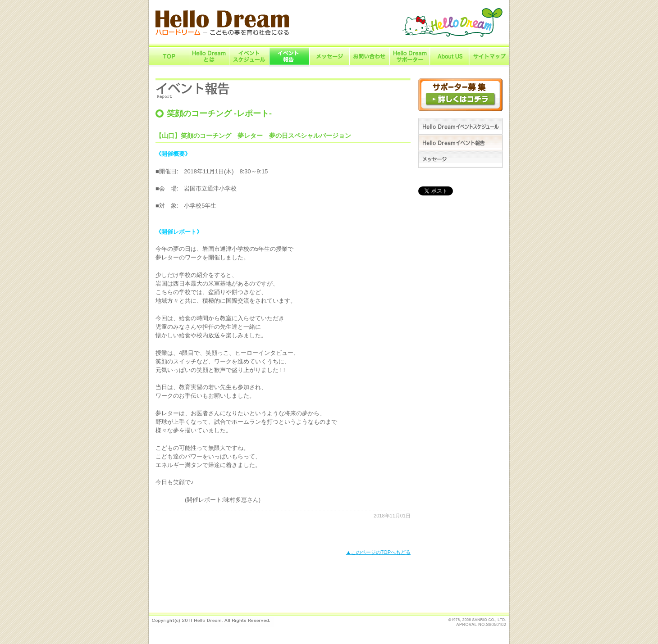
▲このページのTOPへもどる (378, 552)
